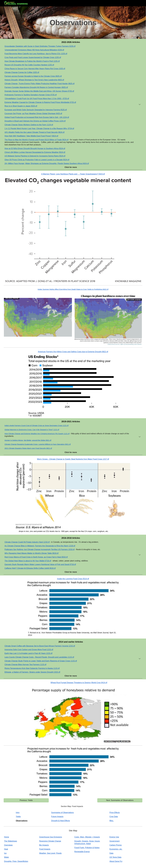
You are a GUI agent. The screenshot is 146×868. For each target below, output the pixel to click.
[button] (140, 105)
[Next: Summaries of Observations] (120, 800)
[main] (73, 23)
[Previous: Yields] (26, 800)
